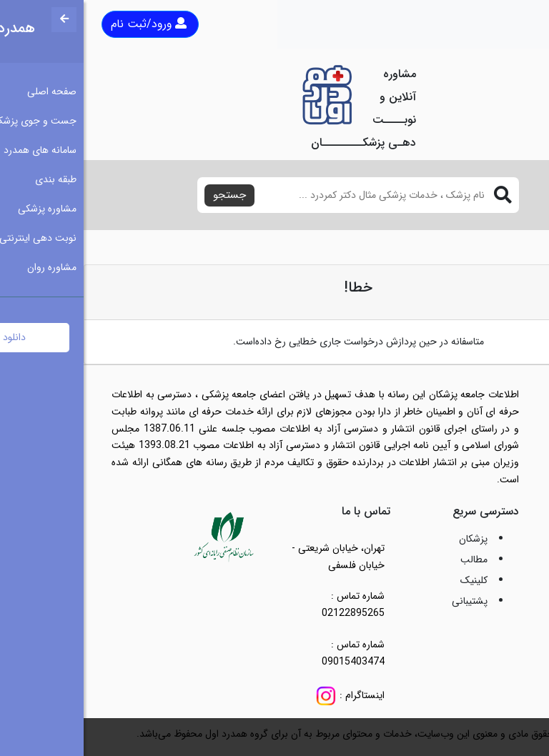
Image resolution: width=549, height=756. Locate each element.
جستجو (146, 195)
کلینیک (390, 580)
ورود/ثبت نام (65, 24)
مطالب (390, 559)
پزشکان (390, 539)
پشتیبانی (386, 601)
